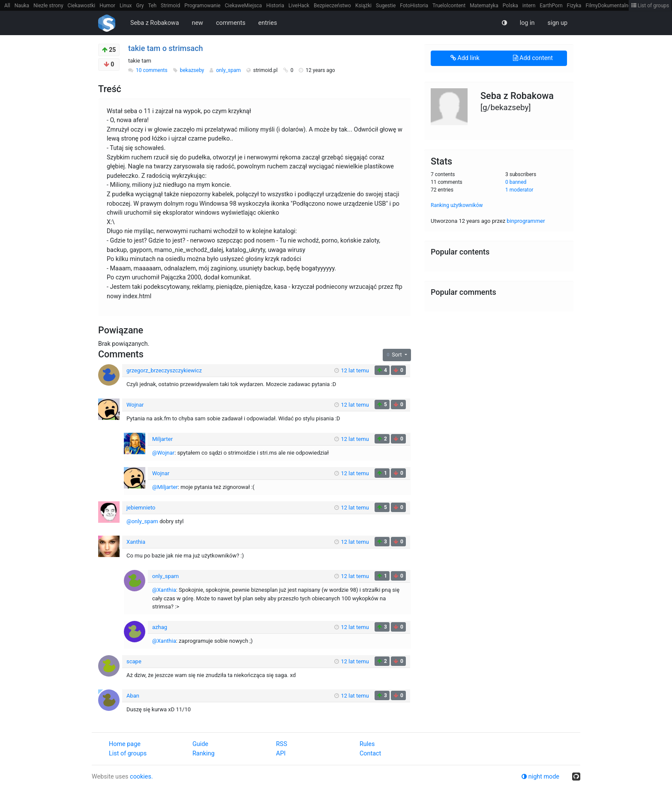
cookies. (141, 777)
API (281, 754)
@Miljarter (165, 487)
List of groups (650, 6)
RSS (282, 744)
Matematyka (484, 6)
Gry (140, 6)
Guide (200, 744)
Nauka (22, 6)
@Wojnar (163, 453)
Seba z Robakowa (155, 23)
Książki (363, 6)
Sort (395, 355)
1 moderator (519, 190)
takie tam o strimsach (166, 48)
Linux (126, 6)
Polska (510, 6)
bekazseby (193, 70)
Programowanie (202, 6)
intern (529, 6)
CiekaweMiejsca (243, 6)
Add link (465, 58)
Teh (153, 6)
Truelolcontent (449, 6)
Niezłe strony (48, 6)
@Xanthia (164, 590)
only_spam (229, 70)
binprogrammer (526, 221)
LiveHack (299, 6)
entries (268, 23)
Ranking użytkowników (457, 205)
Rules (367, 744)
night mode (540, 777)
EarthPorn (551, 6)
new (198, 23)
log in (527, 23)
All (7, 6)
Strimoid (170, 6)
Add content (533, 58)
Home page (125, 744)
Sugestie (386, 6)
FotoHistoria (414, 6)
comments (231, 23)
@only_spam (142, 521)
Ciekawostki (82, 6)
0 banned (516, 182)
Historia (275, 6)
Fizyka (574, 6)
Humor (107, 6)
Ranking (203, 754)
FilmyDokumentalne (608, 6)
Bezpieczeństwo (332, 6)
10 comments (152, 70)
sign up (557, 23)
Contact (370, 754)
